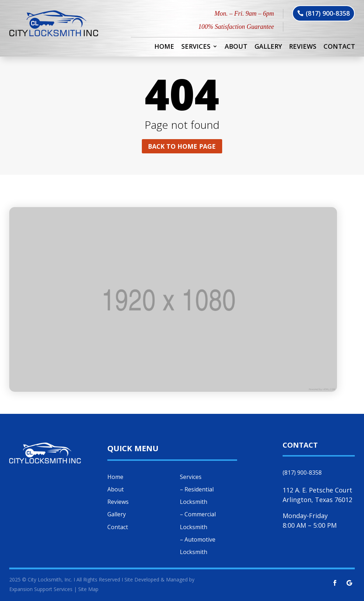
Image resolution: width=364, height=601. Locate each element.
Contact (339, 47)
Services (196, 47)
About (236, 47)
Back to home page (182, 146)
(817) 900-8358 (328, 13)
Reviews (303, 47)
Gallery (268, 47)
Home (164, 47)
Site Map (88, 589)
